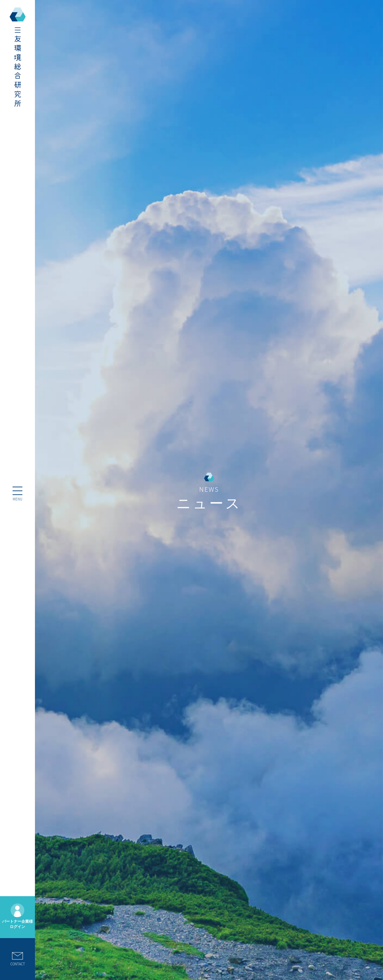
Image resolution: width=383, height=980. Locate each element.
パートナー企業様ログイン (17, 916)
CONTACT (18, 959)
